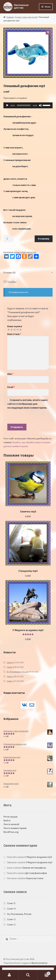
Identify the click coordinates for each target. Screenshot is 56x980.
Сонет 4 (10, 667)
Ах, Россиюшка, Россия (18, 672)
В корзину (44, 239)
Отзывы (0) (9, 272)
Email (11, 387)
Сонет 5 (10, 662)
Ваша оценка (15, 326)
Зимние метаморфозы (34, 868)
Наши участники (35, 878)
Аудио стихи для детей (26, 17)
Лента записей (11, 824)
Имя (10, 374)
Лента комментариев (15, 828)
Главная (10, 17)
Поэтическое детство (21, 6)
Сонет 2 (10, 681)
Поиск (28, 975)
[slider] (24, 105)
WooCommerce (39, 963)
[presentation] (30, 418)
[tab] (28, 273)
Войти (7, 820)
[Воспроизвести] (7, 105)
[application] (28, 105)
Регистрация (10, 817)
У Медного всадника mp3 (39, 857)
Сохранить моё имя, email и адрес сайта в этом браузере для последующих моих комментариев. (28, 404)
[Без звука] (40, 105)
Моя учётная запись (9, 975)
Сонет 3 (10, 676)
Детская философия (36, 873)
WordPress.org (11, 832)
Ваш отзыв (14, 334)
